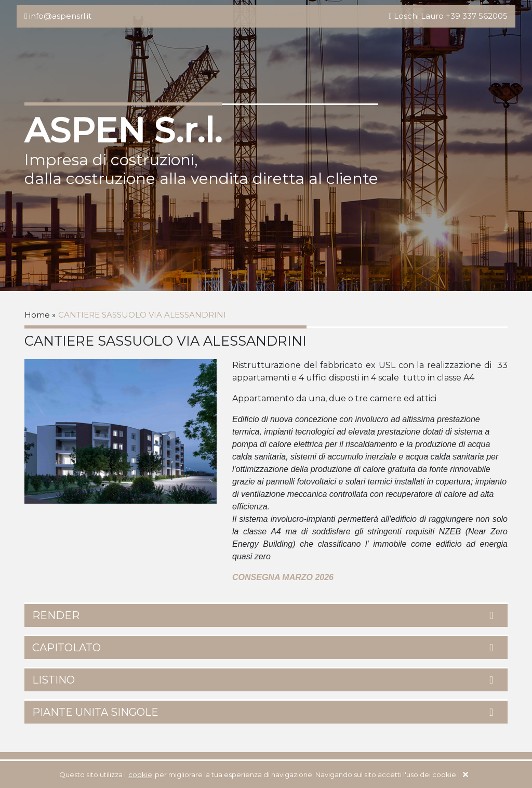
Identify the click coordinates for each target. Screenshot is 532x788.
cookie (140, 774)
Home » (40, 315)
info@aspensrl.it (60, 16)
